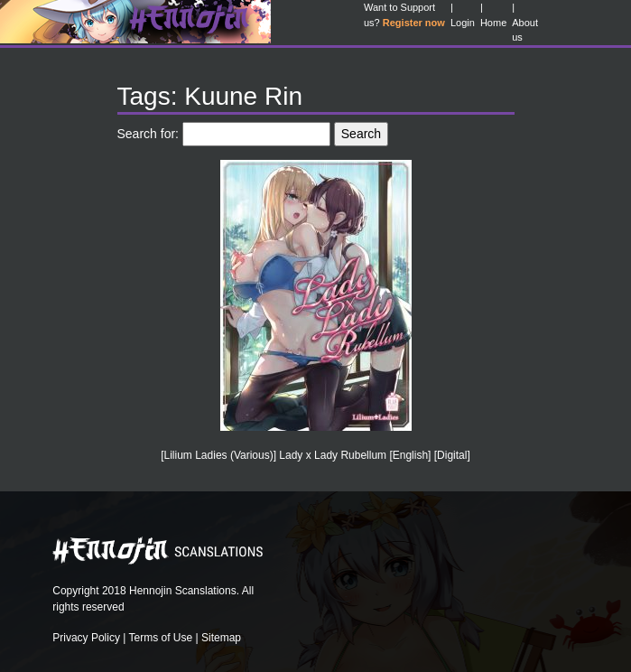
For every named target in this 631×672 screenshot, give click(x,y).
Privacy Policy (86, 638)
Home (493, 23)
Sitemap (221, 638)
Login (463, 23)
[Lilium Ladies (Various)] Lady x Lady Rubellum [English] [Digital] (315, 455)
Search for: (148, 134)
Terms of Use (161, 638)
